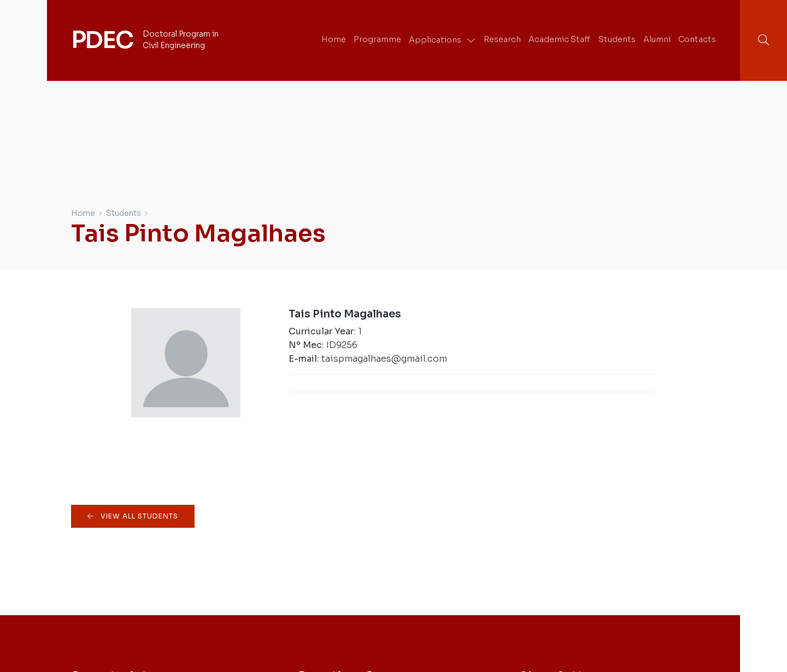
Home (83, 213)
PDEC (102, 40)
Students (124, 213)
